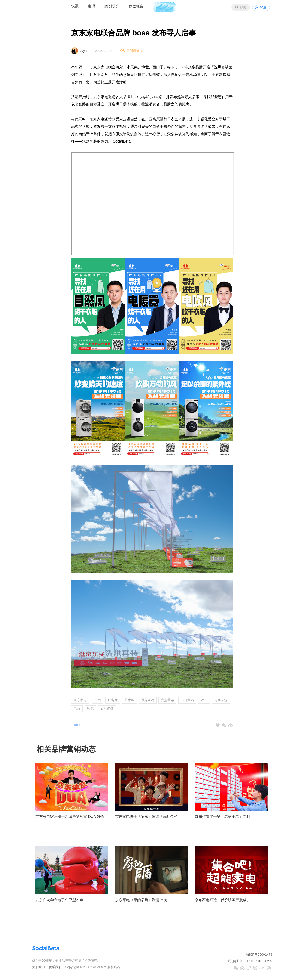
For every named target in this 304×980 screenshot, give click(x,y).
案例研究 (112, 6)
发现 (91, 6)
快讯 (75, 6)
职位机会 (136, 6)
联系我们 (55, 967)
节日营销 (187, 700)
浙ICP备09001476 (259, 955)
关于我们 (38, 967)
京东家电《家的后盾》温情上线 (141, 900)
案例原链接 (134, 51)
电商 (77, 708)
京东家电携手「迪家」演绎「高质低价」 (148, 817)
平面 (98, 700)
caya (83, 51)
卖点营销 (167, 700)
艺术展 (129, 700)
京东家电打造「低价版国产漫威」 (222, 900)
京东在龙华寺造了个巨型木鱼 (59, 900)
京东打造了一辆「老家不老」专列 (222, 817)
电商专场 (221, 700)
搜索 (243, 7)
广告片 (113, 700)
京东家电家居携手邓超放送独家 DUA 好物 (70, 817)
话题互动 (148, 700)
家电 (90, 708)
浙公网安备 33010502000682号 (249, 961)
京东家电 (80, 700)
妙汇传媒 (107, 708)
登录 (263, 7)
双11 (204, 700)
